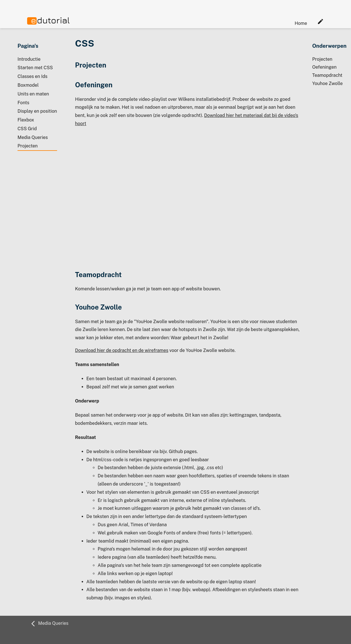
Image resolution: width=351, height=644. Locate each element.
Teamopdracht (327, 75)
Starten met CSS (35, 68)
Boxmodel (28, 85)
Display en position (37, 111)
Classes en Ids (32, 76)
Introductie (29, 59)
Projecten (28, 146)
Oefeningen (324, 67)
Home (301, 23)
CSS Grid (27, 129)
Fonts (23, 103)
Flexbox (26, 120)
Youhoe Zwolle (328, 83)
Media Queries (33, 137)
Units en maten (33, 94)
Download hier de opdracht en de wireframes (122, 350)
